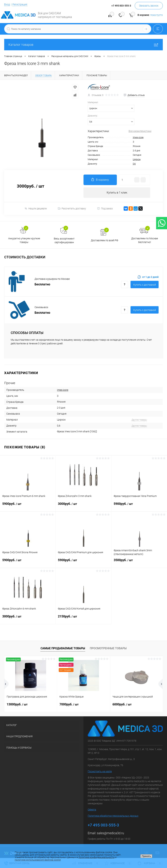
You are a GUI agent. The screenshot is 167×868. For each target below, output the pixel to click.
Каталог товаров (83, 45)
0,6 (134, 164)
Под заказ (105, 209)
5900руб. (28, 506)
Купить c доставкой (145, 285)
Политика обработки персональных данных (113, 816)
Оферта (92, 810)
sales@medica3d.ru (110, 833)
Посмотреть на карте (100, 772)
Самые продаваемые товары (63, 648)
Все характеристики (140, 131)
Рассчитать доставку (72, 209)
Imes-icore (138, 137)
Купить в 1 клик (117, 193)
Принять (146, 856)
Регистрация (20, 4)
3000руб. (83, 506)
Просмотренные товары (108, 648)
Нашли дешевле (36, 209)
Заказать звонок (149, 6)
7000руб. (69, 704)
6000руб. (122, 704)
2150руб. (83, 618)
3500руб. (139, 562)
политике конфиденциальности (96, 857)
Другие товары (139, 420)
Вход (7, 4)
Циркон (137, 159)
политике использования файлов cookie (38, 860)
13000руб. (17, 704)
